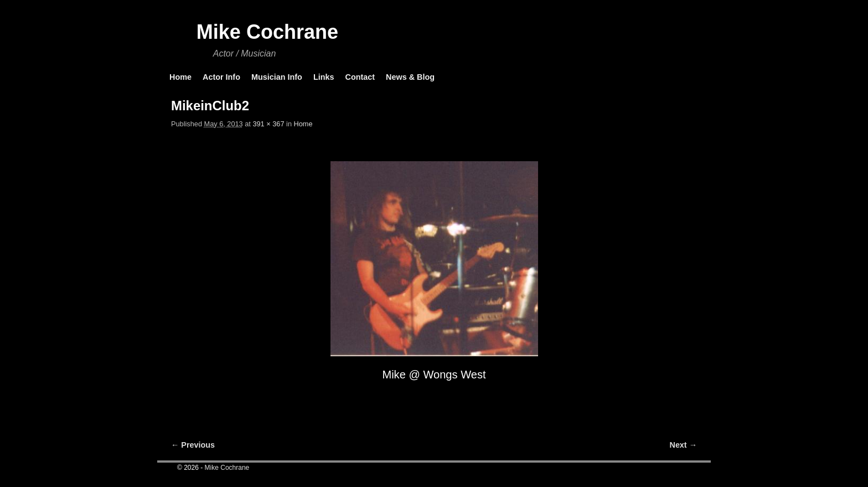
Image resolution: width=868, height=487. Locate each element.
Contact (360, 77)
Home (180, 77)
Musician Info (277, 77)
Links (324, 77)
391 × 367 (268, 124)
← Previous (193, 445)
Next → (683, 445)
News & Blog (410, 77)
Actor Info (221, 77)
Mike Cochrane (267, 32)
